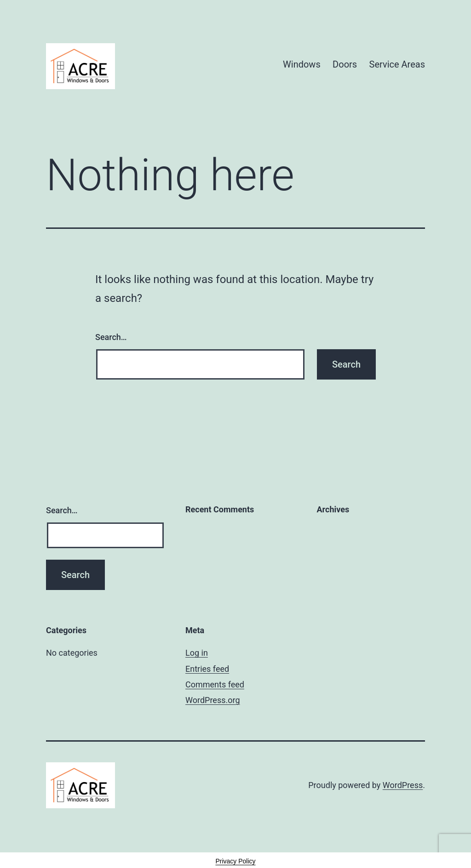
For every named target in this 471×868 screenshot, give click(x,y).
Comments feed (215, 684)
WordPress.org (213, 700)
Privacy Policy (235, 861)
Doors (345, 64)
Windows (302, 64)
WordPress (403, 785)
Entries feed (207, 669)
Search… (111, 337)
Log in (197, 653)
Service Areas (397, 64)
